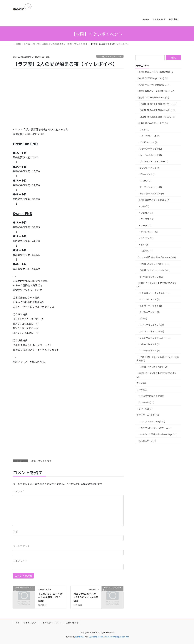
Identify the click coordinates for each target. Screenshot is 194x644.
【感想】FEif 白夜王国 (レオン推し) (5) (157, 110)
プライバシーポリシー (51, 623)
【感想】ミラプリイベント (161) (154, 270)
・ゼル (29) (144, 245)
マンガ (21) (142, 390)
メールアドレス (21, 546)
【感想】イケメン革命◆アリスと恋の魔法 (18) (157, 375)
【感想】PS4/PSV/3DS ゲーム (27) (153, 97)
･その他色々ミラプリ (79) (151, 277)
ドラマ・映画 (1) (144, 409)
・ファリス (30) (146, 219)
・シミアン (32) (146, 238)
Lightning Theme (96, 637)
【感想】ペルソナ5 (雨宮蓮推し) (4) (153, 85)
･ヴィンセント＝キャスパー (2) (153, 161)
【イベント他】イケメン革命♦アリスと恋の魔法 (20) (158, 359)
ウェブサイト (20, 561)
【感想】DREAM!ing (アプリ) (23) (152, 78)
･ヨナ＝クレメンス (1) (149, 299)
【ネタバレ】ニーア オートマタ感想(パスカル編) (50, 597)
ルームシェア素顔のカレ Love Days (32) (157, 434)
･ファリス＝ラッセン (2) (150, 149)
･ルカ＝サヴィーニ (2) (149, 136)
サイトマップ (30, 623)
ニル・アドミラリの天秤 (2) (152, 421)
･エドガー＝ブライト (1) (150, 306)
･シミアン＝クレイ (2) (149, 168)
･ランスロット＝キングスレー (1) (154, 293)
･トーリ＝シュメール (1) (150, 187)
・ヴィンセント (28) (148, 232)
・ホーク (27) (145, 225)
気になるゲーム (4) (147, 441)
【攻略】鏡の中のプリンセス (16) (152, 123)
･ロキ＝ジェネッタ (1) (149, 350)
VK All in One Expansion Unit (117, 637)
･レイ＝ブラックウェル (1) (151, 325)
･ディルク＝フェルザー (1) (151, 193)
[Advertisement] (36, 102)
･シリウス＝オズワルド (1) (151, 331)
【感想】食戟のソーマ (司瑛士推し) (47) (155, 91)
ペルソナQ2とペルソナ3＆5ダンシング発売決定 (86, 597)
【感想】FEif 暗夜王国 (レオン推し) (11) (157, 104)
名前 (15, 532)
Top (17, 623)
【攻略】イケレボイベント (110, 56)
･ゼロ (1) (143, 318)
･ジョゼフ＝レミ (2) (148, 142)
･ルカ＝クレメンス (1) (149, 344)
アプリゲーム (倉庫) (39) (148, 415)
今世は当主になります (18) (151, 396)
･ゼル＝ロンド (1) (147, 174)
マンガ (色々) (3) (146, 402)
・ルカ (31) (144, 206)
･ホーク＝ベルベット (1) (150, 155)
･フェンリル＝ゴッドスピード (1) (154, 338)
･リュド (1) (144, 129)
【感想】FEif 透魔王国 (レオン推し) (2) (157, 117)
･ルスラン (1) (145, 181)
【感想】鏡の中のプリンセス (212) (153, 200)
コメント (18, 491)
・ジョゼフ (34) (146, 213)
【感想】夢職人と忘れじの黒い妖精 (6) (155, 72)
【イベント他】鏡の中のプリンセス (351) (156, 257)
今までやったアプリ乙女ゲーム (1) (155, 428)
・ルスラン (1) (145, 251)
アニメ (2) (141, 383)
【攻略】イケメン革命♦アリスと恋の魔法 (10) (157, 285)
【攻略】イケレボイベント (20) (153, 367)
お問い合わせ (72, 623)
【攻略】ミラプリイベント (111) (154, 264)
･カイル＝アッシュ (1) (149, 312)
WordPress (80, 637)
